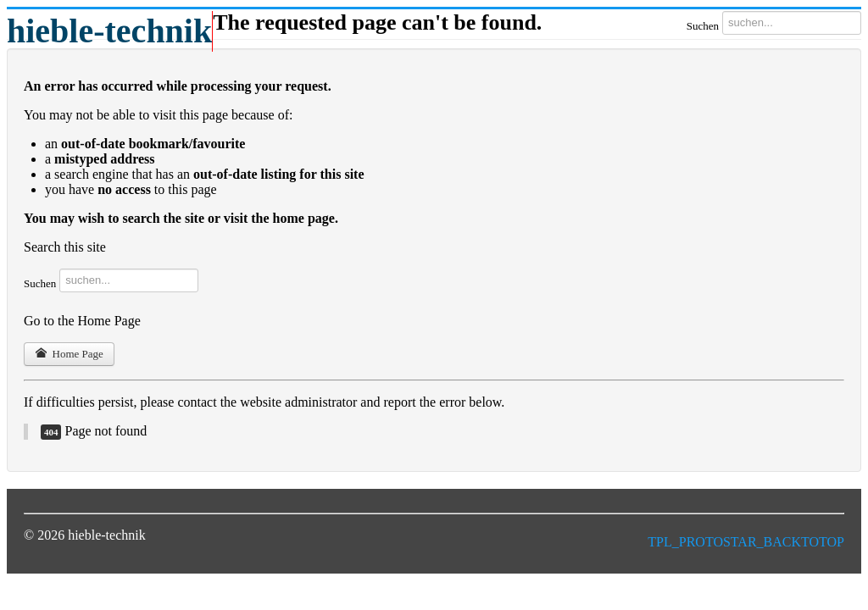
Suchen (703, 26)
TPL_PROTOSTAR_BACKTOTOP (746, 542)
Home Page (69, 354)
